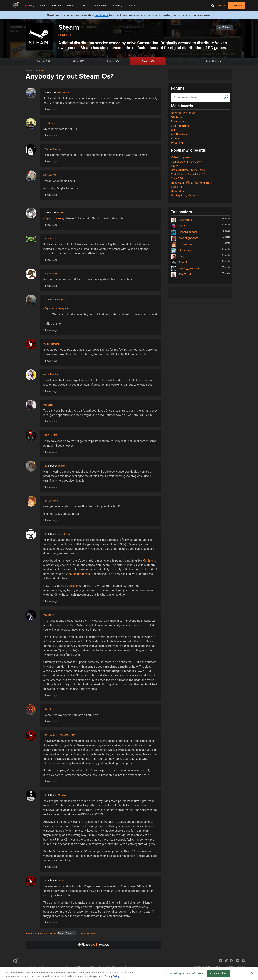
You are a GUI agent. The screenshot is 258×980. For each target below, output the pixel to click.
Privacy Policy (57, 967)
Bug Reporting (180, 126)
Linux (174, 166)
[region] (129, 974)
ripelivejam (53, 501)
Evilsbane (51, 123)
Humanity (181, 250)
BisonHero (182, 220)
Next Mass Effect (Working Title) (192, 183)
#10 (45, 374)
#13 (45, 466)
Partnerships (19, 967)
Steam (69, 27)
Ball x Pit (177, 187)
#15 (45, 534)
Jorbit (51, 405)
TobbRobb (53, 374)
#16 (45, 615)
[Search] (226, 97)
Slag (178, 256)
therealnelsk (64, 534)
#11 (45, 405)
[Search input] (198, 97)
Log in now (102, 15)
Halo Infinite (179, 191)
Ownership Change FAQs (125, 967)
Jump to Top (88, 933)
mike (178, 226)
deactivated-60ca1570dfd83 (62, 735)
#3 (45, 149)
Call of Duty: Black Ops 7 (187, 162)
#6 (45, 239)
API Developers (181, 134)
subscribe (236, 6)
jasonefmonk (53, 344)
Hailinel (60, 213)
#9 (45, 344)
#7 (45, 274)
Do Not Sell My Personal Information (85, 967)
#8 (45, 300)
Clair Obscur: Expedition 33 (188, 174)
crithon (51, 709)
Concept (65, 35)
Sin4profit (51, 239)
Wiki (174, 130)
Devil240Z (53, 435)
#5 (45, 213)
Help (108, 967)
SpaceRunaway (54, 149)
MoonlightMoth (185, 238)
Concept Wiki (43, 61)
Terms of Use (41, 967)
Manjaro (148, 561)
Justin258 (51, 175)
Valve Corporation (182, 157)
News (180, 61)
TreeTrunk (181, 275)
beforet (62, 466)
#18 (45, 735)
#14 (45, 501)
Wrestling (177, 143)
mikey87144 (63, 93)
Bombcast (178, 121)
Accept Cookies (218, 973)
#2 (45, 123)
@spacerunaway (54, 218)
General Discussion (183, 113)
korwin (51, 615)
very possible (69, 586)
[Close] (252, 973)
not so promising (79, 574)
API (30, 967)
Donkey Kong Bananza (185, 195)
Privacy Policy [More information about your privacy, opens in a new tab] (112, 976)
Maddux (62, 795)
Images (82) (113, 61)
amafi (61, 880)
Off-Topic (177, 117)
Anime (175, 138)
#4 (45, 175)
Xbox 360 (177, 178)
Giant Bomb (31, 933)
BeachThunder (184, 232)
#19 (45, 795)
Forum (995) (148, 61)
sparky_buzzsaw (185, 268)
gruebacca (52, 274)
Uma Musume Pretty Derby (188, 170)
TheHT (179, 262)
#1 (45, 93)
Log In (95, 945)
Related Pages (212, 61)
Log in (221, 6)
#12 (45, 435)
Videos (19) (78, 61)
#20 (45, 880)
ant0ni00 (61, 300)
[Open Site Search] (213, 6)
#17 (45, 709)
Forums (29, 70)
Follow (224, 27)
